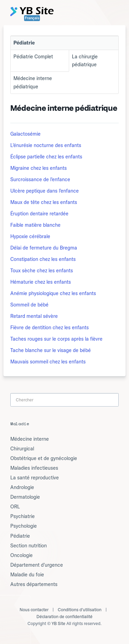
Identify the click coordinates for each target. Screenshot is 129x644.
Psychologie (24, 526)
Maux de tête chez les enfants (44, 202)
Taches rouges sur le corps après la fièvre (56, 339)
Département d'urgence (37, 565)
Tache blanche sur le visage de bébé (51, 350)
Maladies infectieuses (34, 468)
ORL (15, 507)
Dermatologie (25, 497)
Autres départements (34, 584)
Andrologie (22, 487)
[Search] (65, 400)
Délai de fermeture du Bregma (44, 248)
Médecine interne (30, 439)
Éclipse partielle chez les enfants (46, 157)
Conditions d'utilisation (80, 610)
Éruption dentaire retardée (39, 214)
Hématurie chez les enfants (41, 282)
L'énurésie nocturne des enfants (46, 145)
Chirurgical (22, 449)
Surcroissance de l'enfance (40, 179)
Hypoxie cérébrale (30, 236)
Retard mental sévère (34, 316)
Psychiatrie (23, 516)
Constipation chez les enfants (43, 259)
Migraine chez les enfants (39, 168)
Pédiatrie (20, 536)
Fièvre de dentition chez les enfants (50, 328)
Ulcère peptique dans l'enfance (45, 191)
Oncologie (21, 555)
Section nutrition (29, 546)
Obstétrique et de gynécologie (44, 458)
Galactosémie (25, 134)
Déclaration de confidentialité (64, 617)
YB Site (58, 623)
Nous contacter (34, 610)
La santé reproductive (35, 478)
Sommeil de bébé (29, 305)
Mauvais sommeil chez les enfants (48, 362)
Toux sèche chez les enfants (42, 271)
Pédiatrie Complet (33, 57)
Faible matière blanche (35, 225)
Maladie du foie (27, 575)
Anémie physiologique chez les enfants (53, 293)
